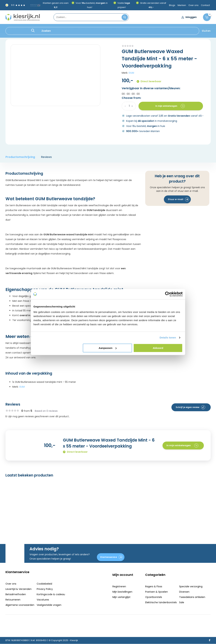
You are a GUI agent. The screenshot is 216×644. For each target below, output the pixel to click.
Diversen (151, 29)
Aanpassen (108, 348)
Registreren (119, 586)
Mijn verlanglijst (121, 597)
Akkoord (158, 348)
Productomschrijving (20, 157)
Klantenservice (112, 557)
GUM (131, 73)
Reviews (46, 157)
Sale (194, 29)
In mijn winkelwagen (170, 106)
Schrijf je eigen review (190, 407)
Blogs (172, 5)
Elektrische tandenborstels (95, 29)
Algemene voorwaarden (20, 605)
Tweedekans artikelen (174, 29)
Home (9, 34)
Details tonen (168, 338)
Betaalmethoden (16, 594)
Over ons (193, 5)
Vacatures (43, 600)
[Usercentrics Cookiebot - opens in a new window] (168, 294)
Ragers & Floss (15, 29)
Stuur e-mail (178, 199)
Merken (182, 5)
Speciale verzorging (128, 29)
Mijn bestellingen (122, 592)
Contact (205, 5)
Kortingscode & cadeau (51, 594)
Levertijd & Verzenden (19, 589)
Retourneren (13, 600)
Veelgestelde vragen (49, 605)
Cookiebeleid (44, 584)
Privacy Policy (45, 589)
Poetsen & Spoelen (40, 29)
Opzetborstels (65, 29)
